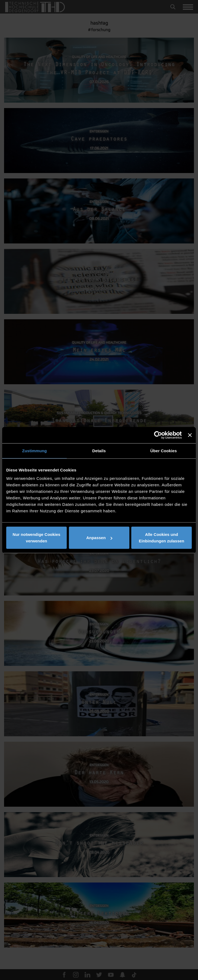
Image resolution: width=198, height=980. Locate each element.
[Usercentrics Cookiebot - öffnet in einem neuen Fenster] (158, 435)
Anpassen (99, 538)
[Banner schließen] (190, 435)
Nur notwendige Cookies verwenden (37, 538)
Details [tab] (99, 450)
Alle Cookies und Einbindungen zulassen (162, 538)
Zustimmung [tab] (35, 450)
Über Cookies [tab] (164, 450)
